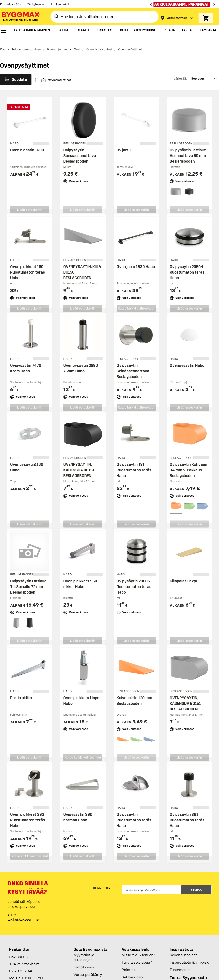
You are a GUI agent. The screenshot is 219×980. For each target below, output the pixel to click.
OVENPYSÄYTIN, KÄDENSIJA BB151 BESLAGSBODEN (79, 462)
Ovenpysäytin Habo (187, 358)
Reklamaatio (132, 969)
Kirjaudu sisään (11, 4)
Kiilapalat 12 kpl (183, 573)
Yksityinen (34, 4)
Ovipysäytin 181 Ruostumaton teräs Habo (134, 462)
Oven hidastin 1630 (27, 142)
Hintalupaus (84, 959)
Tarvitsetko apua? (137, 954)
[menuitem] (3, 31)
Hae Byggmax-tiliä (89, 974)
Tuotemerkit (180, 962)
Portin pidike (21, 690)
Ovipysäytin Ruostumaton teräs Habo (134, 812)
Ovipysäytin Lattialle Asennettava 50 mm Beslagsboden (188, 148)
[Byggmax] (20, 16)
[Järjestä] (195, 71)
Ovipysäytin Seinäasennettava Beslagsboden (80, 148)
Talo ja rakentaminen (26, 41)
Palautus (129, 962)
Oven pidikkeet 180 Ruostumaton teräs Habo (28, 264)
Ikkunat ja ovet (57, 41)
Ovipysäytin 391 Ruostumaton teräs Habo (187, 812)
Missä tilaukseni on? (138, 947)
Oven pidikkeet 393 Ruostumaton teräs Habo (28, 812)
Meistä (175, 975)
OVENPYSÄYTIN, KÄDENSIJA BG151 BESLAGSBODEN (185, 695)
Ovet (77, 41)
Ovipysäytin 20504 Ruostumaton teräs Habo (187, 264)
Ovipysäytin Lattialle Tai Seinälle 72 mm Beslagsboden (28, 579)
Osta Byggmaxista (90, 942)
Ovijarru (124, 142)
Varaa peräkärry (88, 967)
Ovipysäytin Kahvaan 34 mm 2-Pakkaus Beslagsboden (188, 462)
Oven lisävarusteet (99, 41)
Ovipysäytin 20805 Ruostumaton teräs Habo (134, 579)
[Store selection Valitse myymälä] (177, 18)
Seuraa (196, 882)
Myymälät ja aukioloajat (84, 949)
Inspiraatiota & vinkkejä (190, 954)
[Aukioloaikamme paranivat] (183, 4)
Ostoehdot (130, 977)
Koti (3, 41)
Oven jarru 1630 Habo (136, 259)
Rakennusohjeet (183, 947)
